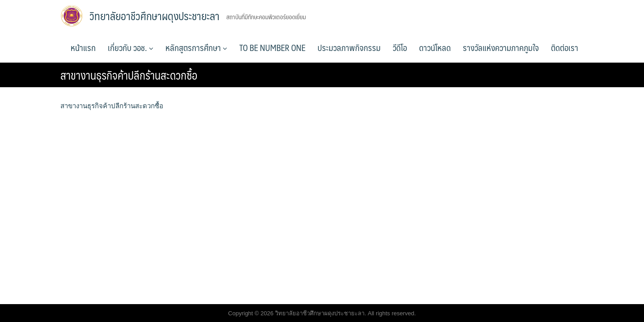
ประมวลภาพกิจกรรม (349, 47)
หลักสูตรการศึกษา (196, 47)
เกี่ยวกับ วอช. (131, 47)
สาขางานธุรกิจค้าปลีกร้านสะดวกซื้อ (112, 106)
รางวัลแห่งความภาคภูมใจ (501, 47)
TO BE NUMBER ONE (272, 47)
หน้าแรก (83, 47)
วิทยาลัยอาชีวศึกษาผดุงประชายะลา (155, 16)
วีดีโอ (400, 47)
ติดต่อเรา (565, 47)
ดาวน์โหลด (435, 47)
